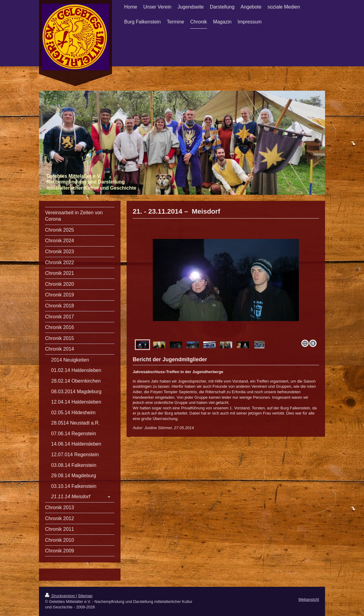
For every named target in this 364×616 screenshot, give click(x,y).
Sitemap (85, 596)
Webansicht (309, 599)
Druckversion (60, 596)
